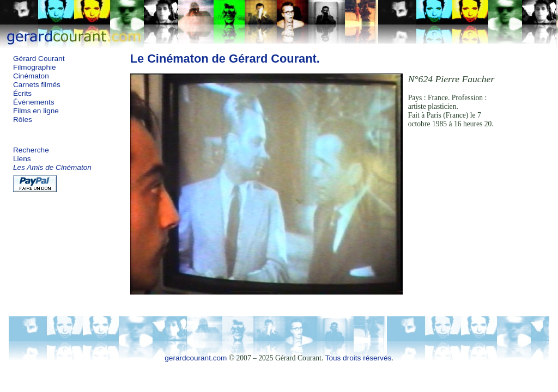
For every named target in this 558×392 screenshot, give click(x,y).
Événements (34, 102)
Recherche (31, 150)
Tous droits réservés (359, 358)
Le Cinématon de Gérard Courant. (225, 59)
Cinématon (31, 76)
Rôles (23, 120)
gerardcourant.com (196, 358)
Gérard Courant (39, 59)
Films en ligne (36, 111)
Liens (22, 159)
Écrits (22, 93)
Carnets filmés (37, 85)
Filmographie (35, 67)
